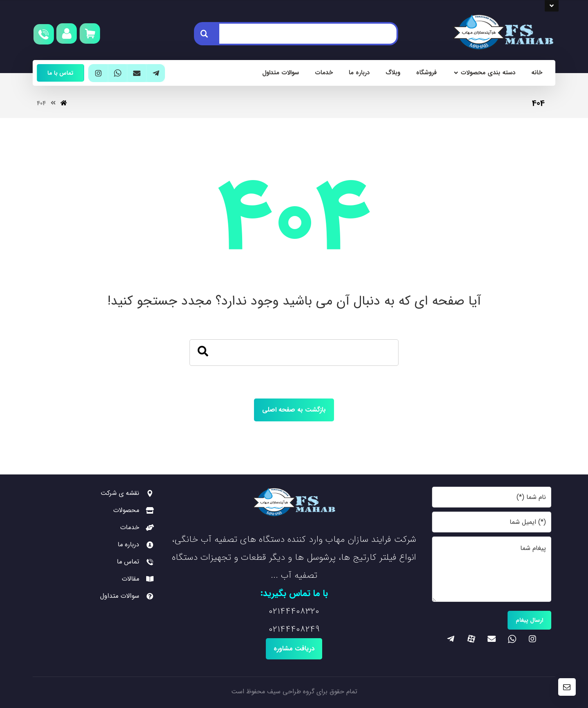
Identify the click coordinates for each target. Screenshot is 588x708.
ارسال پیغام (529, 620)
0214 (277, 611)
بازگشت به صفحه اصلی (294, 410)
